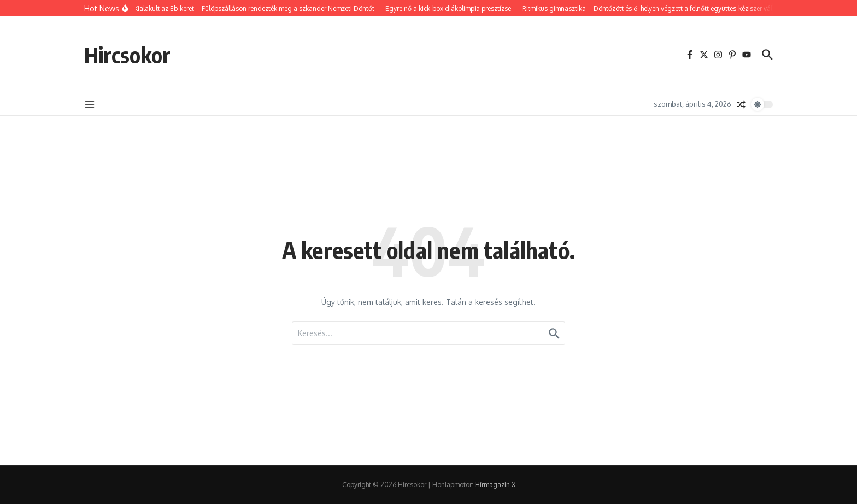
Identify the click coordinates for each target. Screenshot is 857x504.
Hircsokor (127, 55)
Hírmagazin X (495, 485)
